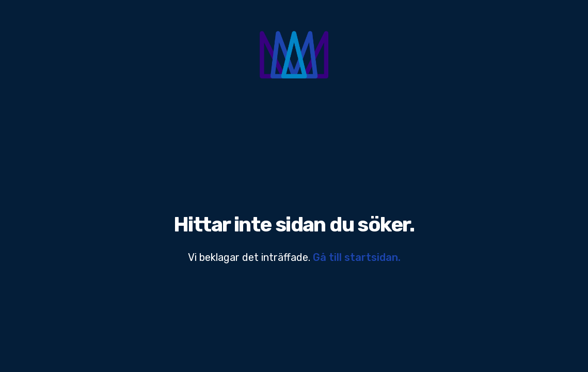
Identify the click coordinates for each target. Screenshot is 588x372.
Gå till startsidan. (357, 257)
